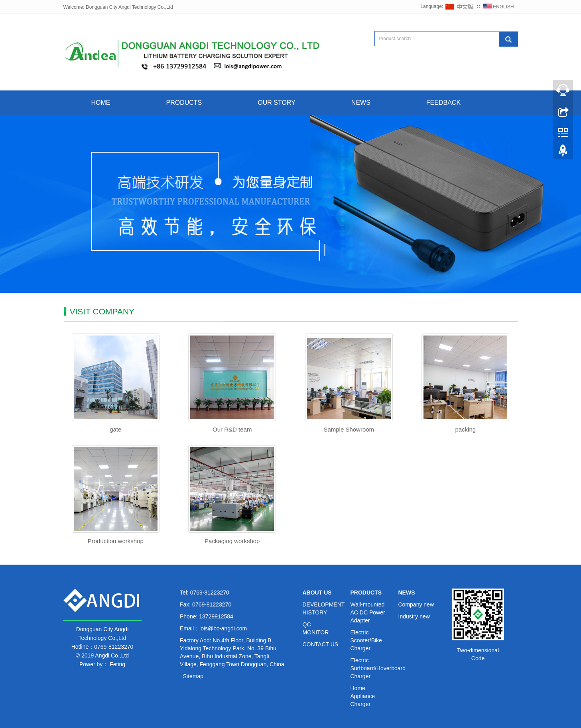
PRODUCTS (184, 103)
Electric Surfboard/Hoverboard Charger (378, 668)
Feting (117, 664)
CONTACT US (321, 644)
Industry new (414, 616)
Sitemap (193, 676)
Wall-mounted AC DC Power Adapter (368, 612)
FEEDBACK (443, 103)
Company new (416, 604)
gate (115, 429)
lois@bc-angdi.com (223, 628)
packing (465, 429)
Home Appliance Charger (363, 696)
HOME (101, 103)
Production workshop (116, 541)
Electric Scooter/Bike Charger (366, 640)
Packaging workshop (232, 541)
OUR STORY (277, 103)
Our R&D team (232, 429)
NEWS (361, 103)
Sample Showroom (349, 429)
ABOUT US (317, 593)
